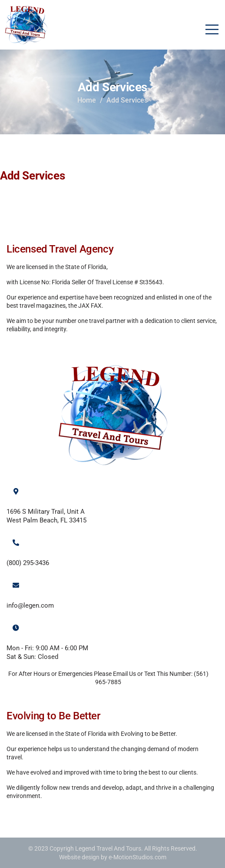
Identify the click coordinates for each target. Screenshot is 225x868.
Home (87, 100)
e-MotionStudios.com (137, 857)
